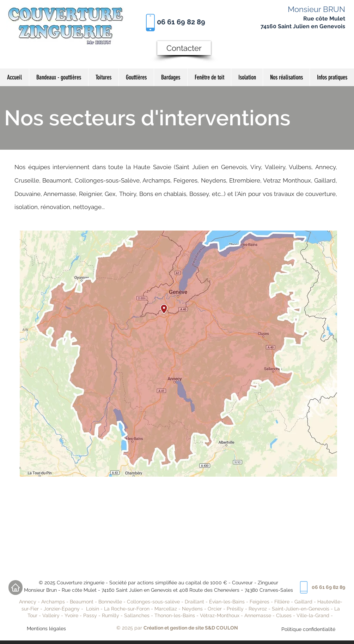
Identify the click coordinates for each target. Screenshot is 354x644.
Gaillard (303, 602)
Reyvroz (258, 609)
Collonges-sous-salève (154, 602)
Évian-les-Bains (227, 602)
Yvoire (71, 615)
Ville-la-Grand (313, 615)
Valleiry (51, 615)
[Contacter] (184, 48)
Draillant (194, 602)
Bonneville (110, 602)
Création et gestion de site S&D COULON (191, 628)
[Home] (16, 588)
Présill (234, 609)
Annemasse (258, 615)
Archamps (53, 602)
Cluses (284, 615)
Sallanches (137, 615)
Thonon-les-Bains (175, 615)
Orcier (215, 609)
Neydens (192, 609)
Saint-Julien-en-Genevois (301, 609)
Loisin (93, 609)
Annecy (28, 602)
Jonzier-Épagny (62, 609)
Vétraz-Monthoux (220, 615)
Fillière (283, 602)
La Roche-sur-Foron (127, 609)
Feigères (260, 602)
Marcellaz (166, 609)
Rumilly (111, 615)
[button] (286, 77)
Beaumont (82, 602)
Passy (91, 615)
